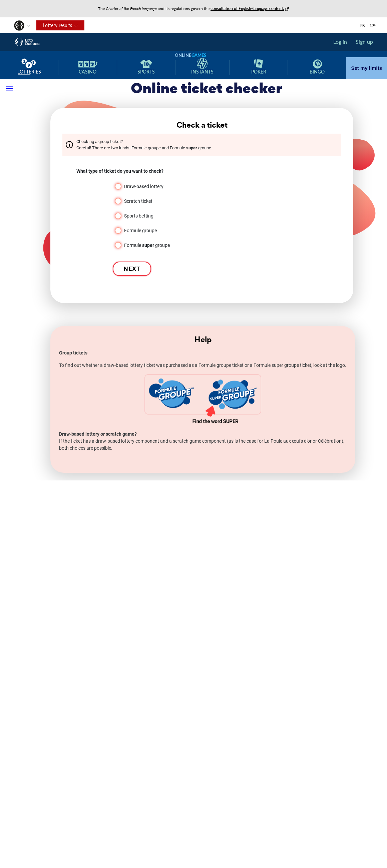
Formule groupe (140, 231)
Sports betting (139, 216)
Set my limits (366, 68)
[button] (16, 24)
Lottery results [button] (54, 27)
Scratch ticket (138, 201)
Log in (340, 42)
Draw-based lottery (144, 186)
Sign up (364, 42)
